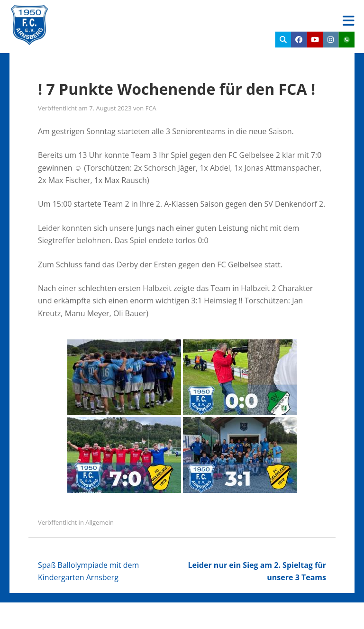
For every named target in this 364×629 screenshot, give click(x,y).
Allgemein (100, 522)
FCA (151, 108)
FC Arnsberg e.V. (112, 14)
